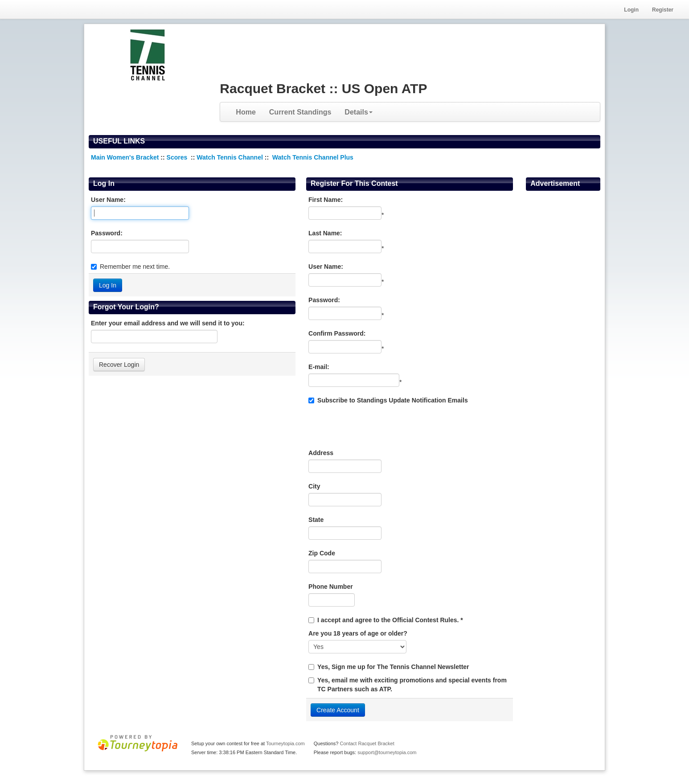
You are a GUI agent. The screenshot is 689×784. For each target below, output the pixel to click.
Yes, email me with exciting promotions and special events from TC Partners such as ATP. (412, 685)
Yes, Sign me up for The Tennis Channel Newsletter (393, 667)
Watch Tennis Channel (230, 157)
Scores (178, 157)
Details (358, 112)
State (316, 520)
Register (663, 10)
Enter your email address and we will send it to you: (168, 323)
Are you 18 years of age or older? (358, 633)
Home (246, 112)
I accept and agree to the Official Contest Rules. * (390, 620)
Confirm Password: (337, 333)
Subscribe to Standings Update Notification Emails (388, 400)
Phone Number (331, 587)
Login (631, 10)
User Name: (108, 200)
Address (321, 453)
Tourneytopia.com (285, 743)
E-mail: (319, 367)
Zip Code (322, 553)
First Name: (326, 200)
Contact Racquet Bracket (367, 743)
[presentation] (376, 427)
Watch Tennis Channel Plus (313, 157)
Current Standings (300, 112)
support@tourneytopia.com (387, 752)
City (314, 486)
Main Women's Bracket (125, 157)
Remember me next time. (135, 267)
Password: (107, 233)
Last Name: (325, 233)
